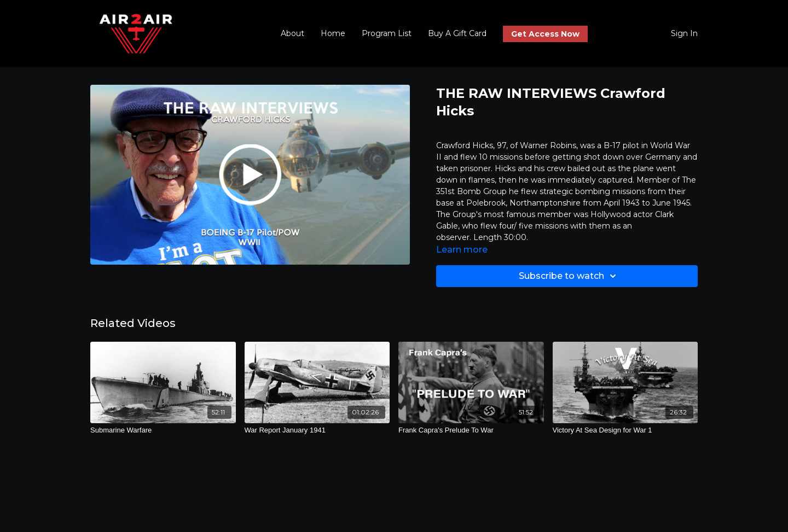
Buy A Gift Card (457, 33)
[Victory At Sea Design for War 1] (625, 430)
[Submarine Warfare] (163, 430)
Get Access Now (545, 34)
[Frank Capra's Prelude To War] (471, 430)
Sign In (684, 33)
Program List (387, 33)
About (292, 33)
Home (333, 33)
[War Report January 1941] (317, 430)
